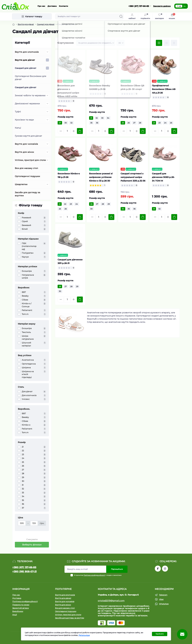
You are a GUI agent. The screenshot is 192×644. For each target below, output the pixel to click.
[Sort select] (96, 43)
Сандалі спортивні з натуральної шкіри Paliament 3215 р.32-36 (133, 177)
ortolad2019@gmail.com (111, 601)
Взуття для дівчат (26, 24)
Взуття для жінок (24, 152)
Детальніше (84, 635)
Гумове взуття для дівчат (28, 136)
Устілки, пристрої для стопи (30, 160)
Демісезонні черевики (27, 104)
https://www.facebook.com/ (158, 569)
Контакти (64, 6)
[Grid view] (159, 43)
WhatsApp (164, 604)
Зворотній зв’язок (21, 608)
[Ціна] (22, 523)
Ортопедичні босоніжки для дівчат (30, 78)
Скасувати (32, 539)
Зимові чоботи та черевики (30, 95)
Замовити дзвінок (162, 6)
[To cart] (80, 131)
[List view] (166, 43)
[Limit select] (121, 43)
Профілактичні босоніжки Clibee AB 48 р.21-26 (164, 89)
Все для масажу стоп (26, 168)
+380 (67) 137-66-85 (24, 567)
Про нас (41, 6)
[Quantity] (67, 131)
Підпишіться (117, 569)
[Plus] (74, 131)
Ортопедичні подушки (27, 176)
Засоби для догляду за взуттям (27, 194)
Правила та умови (21, 605)
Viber (161, 599)
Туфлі (18, 112)
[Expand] (47, 52)
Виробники (18, 611)
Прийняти (160, 634)
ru (184, 6)
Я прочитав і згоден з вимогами (98, 575)
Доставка (52, 6)
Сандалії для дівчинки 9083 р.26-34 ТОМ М (163, 177)
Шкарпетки (21, 184)
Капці (18, 128)
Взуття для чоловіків (26, 144)
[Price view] (174, 43)
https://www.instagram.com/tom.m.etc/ (165, 569)
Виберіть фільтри (32, 545)
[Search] (121, 16)
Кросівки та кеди (24, 120)
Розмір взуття (65, 117)
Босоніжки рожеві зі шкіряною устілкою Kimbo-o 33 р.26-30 (101, 177)
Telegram (163, 595)
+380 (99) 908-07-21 (24, 572)
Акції (15, 615)
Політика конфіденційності (94, 575)
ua (179, 6)
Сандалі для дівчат (46, 24)
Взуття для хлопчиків (27, 52)
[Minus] (61, 131)
